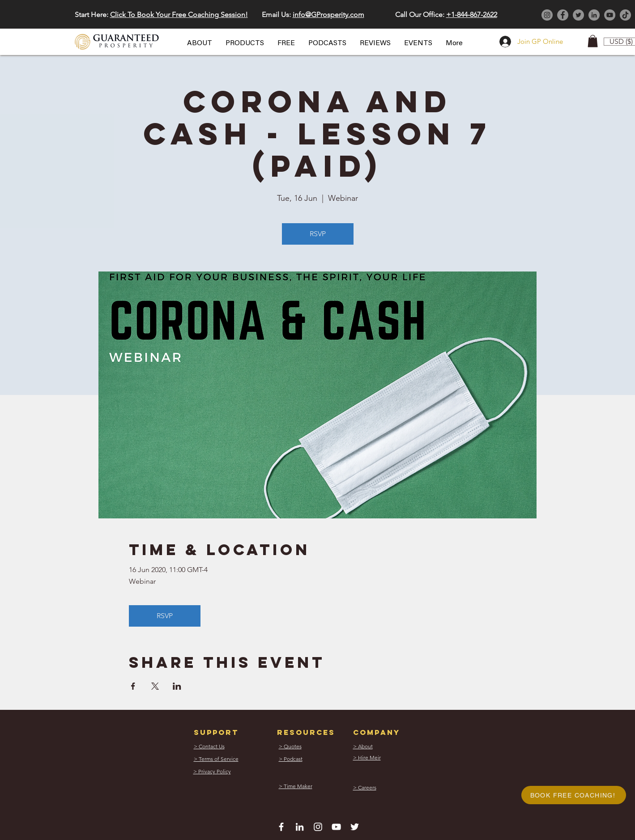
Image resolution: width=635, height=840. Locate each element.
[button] (200, 43)
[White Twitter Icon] (355, 827)
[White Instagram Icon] (318, 827)
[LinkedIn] (594, 15)
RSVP (318, 234)
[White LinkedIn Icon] (300, 827)
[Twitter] (578, 15)
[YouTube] (610, 15)
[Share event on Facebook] (133, 686)
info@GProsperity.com (328, 15)
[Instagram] (547, 15)
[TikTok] (625, 15)
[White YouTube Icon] (336, 827)
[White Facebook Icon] (281, 827)
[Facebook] (563, 15)
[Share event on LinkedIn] (177, 686)
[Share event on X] (155, 686)
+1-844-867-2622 (472, 15)
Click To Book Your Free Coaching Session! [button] (179, 15)
